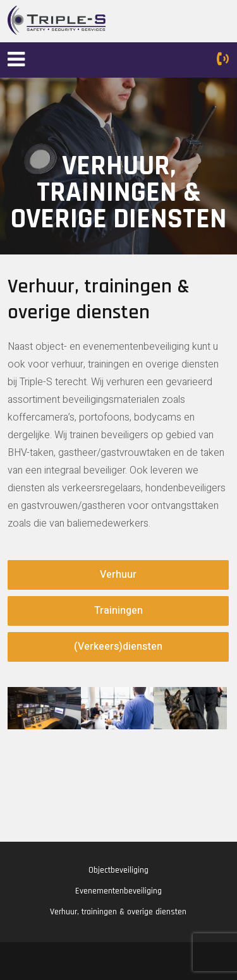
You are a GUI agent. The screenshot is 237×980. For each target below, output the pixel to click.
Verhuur (118, 575)
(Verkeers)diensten (118, 647)
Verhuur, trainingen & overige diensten (118, 912)
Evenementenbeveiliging (118, 891)
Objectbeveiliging (118, 870)
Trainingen (118, 611)
